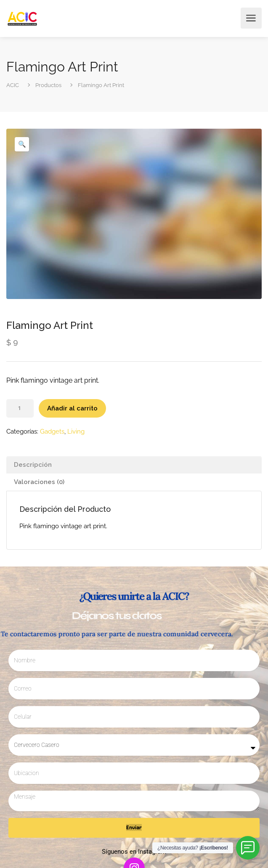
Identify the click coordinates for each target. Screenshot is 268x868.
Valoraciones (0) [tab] (39, 482)
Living (76, 431)
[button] (22, 144)
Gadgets (52, 431)
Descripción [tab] (33, 465)
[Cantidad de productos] (20, 408)
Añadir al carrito (72, 408)
